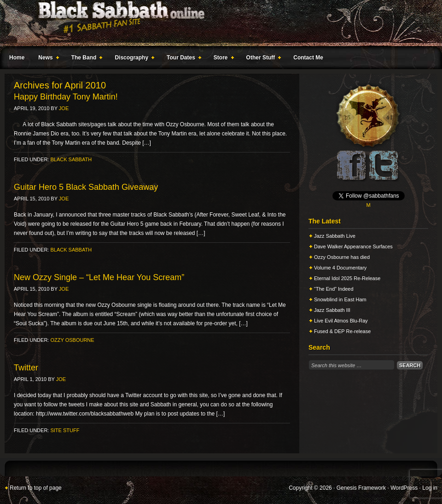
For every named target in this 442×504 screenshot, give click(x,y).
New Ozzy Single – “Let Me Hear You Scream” (99, 277)
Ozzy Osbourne (72, 340)
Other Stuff (262, 59)
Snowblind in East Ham (340, 299)
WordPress (404, 488)
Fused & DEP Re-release (342, 331)
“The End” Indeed (334, 289)
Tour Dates (182, 59)
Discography (133, 59)
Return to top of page (36, 488)
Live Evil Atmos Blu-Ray (341, 321)
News (47, 59)
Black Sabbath (71, 159)
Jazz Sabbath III (332, 310)
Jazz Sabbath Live (335, 236)
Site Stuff (65, 430)
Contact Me (308, 58)
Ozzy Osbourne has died (342, 257)
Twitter (26, 368)
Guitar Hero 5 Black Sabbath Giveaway (86, 187)
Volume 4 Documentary (340, 268)
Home (17, 58)
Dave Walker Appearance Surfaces (353, 246)
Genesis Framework (361, 488)
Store (222, 59)
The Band (85, 59)
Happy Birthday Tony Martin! (66, 97)
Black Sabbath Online (216, 23)
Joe (64, 108)
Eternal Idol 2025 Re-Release (347, 278)
